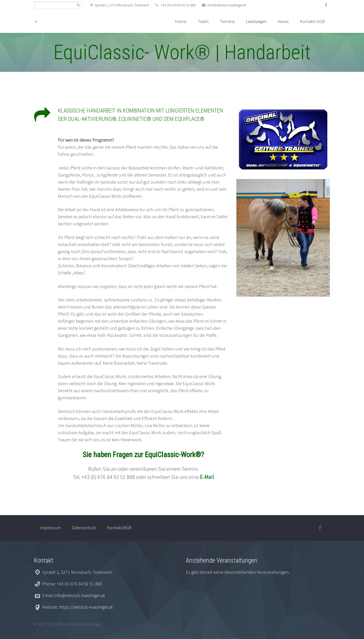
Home (181, 21)
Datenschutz (84, 528)
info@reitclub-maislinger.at (227, 5)
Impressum (50, 528)
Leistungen (256, 21)
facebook (326, 5)
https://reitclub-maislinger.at (86, 607)
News (283, 21)
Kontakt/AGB (312, 21)
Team (203, 21)
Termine (227, 21)
